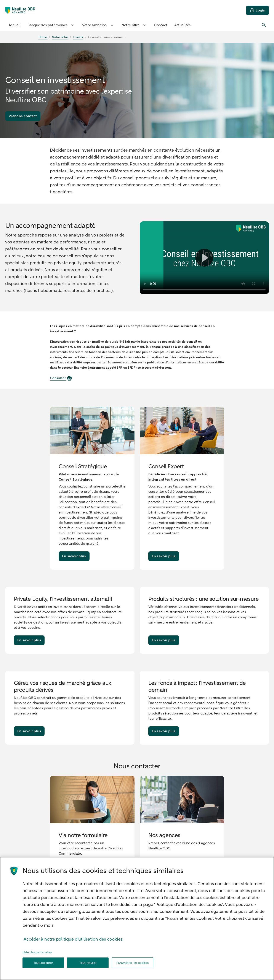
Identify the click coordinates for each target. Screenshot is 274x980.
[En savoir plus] (74, 556)
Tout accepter (43, 966)
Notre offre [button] (135, 25)
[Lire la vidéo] (204, 258)
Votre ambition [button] (98, 25)
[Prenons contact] (23, 116)
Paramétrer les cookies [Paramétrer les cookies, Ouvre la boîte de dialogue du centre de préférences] (132, 966)
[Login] (257, 10)
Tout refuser (88, 966)
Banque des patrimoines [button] (51, 25)
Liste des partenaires (37, 955)
